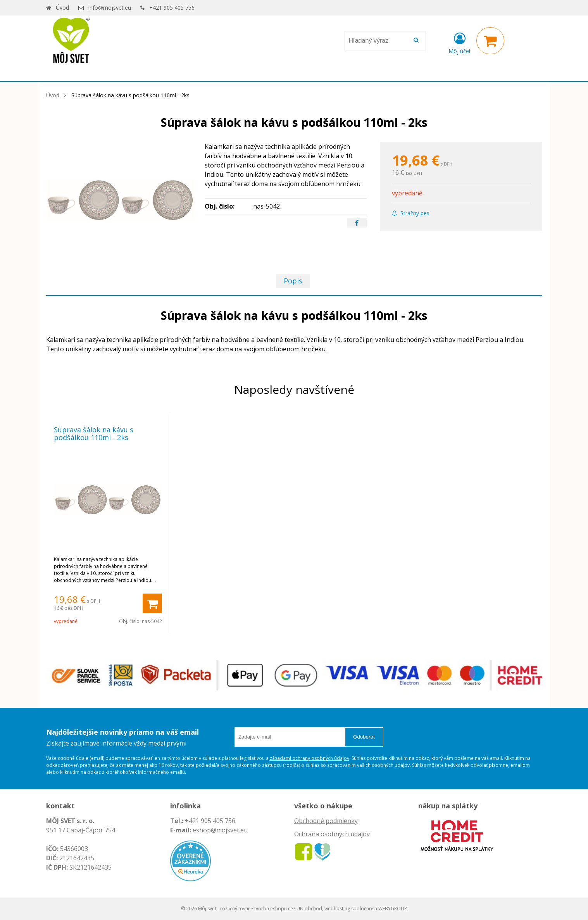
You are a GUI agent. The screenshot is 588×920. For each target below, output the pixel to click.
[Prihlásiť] (460, 42)
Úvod (62, 8)
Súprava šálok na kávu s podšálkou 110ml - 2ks (94, 433)
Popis (293, 281)
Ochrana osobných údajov (332, 834)
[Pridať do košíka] (152, 603)
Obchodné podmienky (326, 821)
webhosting (337, 909)
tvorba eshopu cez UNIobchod (288, 909)
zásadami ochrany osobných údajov (310, 758)
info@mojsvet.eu (110, 8)
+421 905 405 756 (172, 8)
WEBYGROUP (393, 909)
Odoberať (364, 737)
